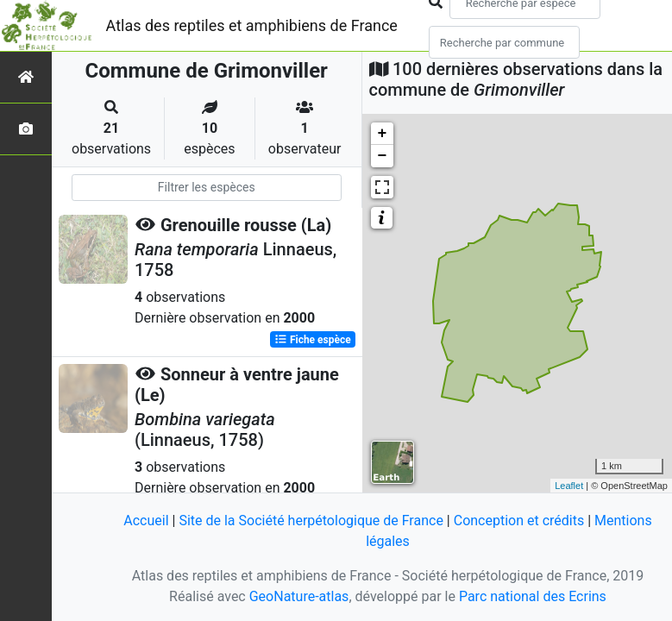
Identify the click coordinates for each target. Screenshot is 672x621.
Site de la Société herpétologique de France (311, 521)
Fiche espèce (313, 340)
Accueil (146, 521)
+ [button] (383, 134)
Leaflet (569, 486)
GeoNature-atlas (299, 596)
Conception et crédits (519, 521)
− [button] (383, 156)
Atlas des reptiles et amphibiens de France (252, 25)
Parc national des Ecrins (533, 596)
